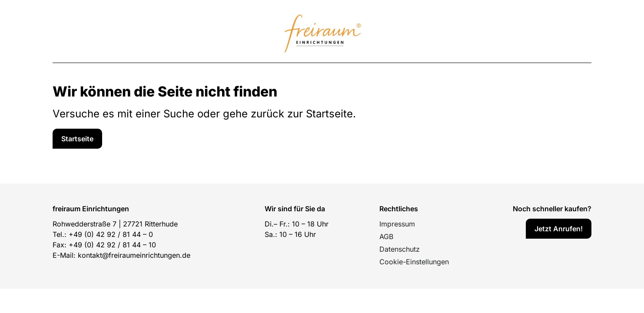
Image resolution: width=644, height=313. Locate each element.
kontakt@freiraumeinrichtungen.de (134, 255)
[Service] (77, 139)
